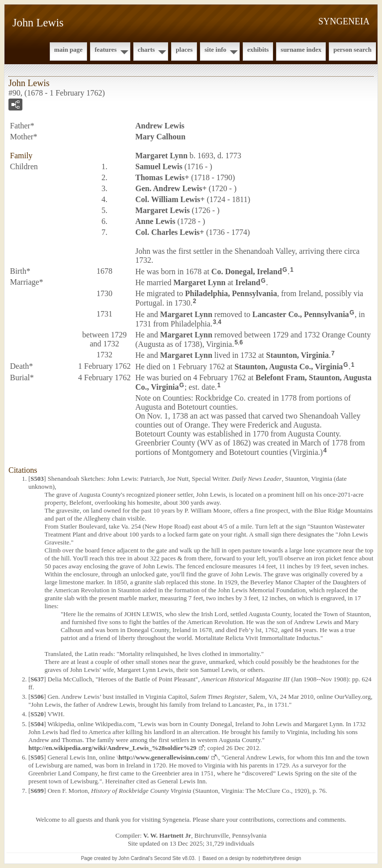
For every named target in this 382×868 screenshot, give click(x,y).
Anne (155, 221)
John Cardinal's (136, 858)
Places (184, 50)
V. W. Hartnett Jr (167, 835)
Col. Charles (167, 232)
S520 (37, 714)
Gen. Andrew (169, 188)
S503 (37, 479)
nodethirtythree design (276, 858)
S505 (37, 757)
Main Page (68, 50)
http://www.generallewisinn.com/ (164, 757)
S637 (37, 679)
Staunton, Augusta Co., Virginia (289, 367)
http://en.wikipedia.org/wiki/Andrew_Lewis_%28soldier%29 (112, 748)
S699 (37, 791)
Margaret (161, 156)
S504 (37, 724)
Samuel (159, 166)
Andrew (160, 126)
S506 (37, 697)
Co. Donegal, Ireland (247, 271)
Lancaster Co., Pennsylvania (300, 314)
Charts (146, 50)
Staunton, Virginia (297, 355)
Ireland (248, 282)
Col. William (168, 199)
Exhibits (258, 50)
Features (106, 50)
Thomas (160, 177)
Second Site (168, 858)
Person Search (352, 50)
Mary (160, 137)
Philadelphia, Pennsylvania (231, 293)
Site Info (215, 50)
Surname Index (301, 50)
